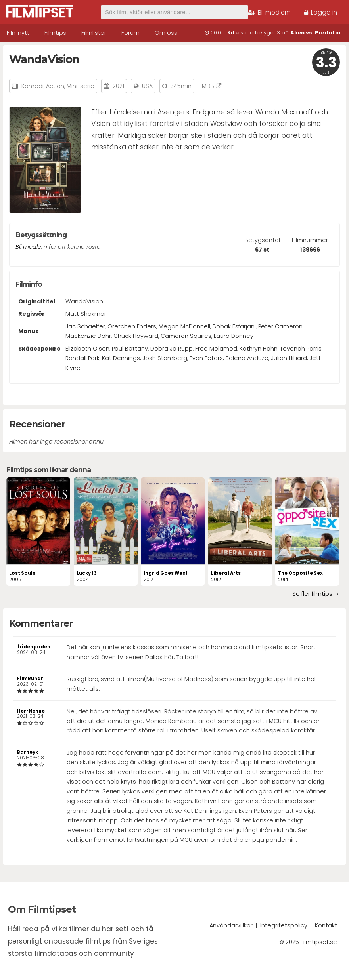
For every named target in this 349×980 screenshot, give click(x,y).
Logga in (321, 12)
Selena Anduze (247, 358)
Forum (130, 33)
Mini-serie (81, 86)
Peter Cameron (280, 326)
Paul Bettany (130, 349)
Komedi (33, 86)
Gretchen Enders (132, 326)
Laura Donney (234, 336)
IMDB (211, 86)
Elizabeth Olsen (87, 349)
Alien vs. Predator (316, 33)
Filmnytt (18, 33)
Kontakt (326, 925)
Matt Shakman (87, 314)
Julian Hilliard (289, 358)
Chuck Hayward (136, 336)
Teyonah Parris (301, 349)
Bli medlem (269, 12)
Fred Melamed (216, 349)
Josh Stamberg (165, 358)
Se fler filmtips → (316, 594)
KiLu (233, 33)
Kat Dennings (121, 358)
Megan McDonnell (184, 326)
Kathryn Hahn (259, 349)
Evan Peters (206, 358)
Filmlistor (94, 33)
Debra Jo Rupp (172, 349)
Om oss (166, 33)
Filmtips (55, 33)
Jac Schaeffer (85, 326)
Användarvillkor (231, 925)
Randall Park (82, 358)
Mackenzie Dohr (88, 336)
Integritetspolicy (284, 925)
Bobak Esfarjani (234, 326)
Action (55, 86)
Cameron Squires (186, 336)
